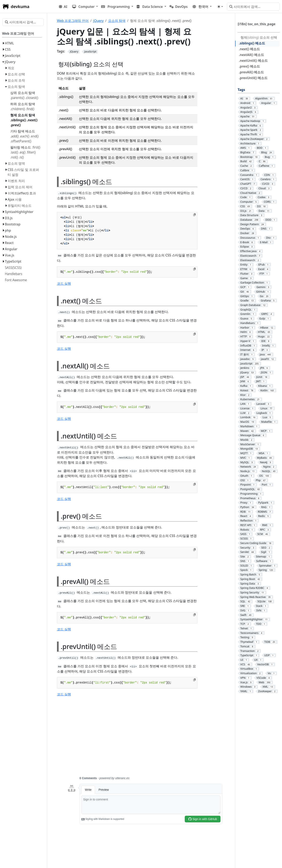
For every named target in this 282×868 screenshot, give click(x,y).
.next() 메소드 (249, 49)
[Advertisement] (145, 739)
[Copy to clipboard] (194, 215)
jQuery (98, 21)
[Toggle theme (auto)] (220, 7)
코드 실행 (64, 283)
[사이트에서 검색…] (253, 7)
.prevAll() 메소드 (251, 72)
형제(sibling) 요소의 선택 (259, 37)
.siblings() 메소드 (252, 43)
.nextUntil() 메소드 (253, 61)
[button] (85, 7)
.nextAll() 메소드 (251, 55)
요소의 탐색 (117, 21)
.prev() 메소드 (249, 66)
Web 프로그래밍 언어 (73, 21)
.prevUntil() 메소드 (253, 78)
